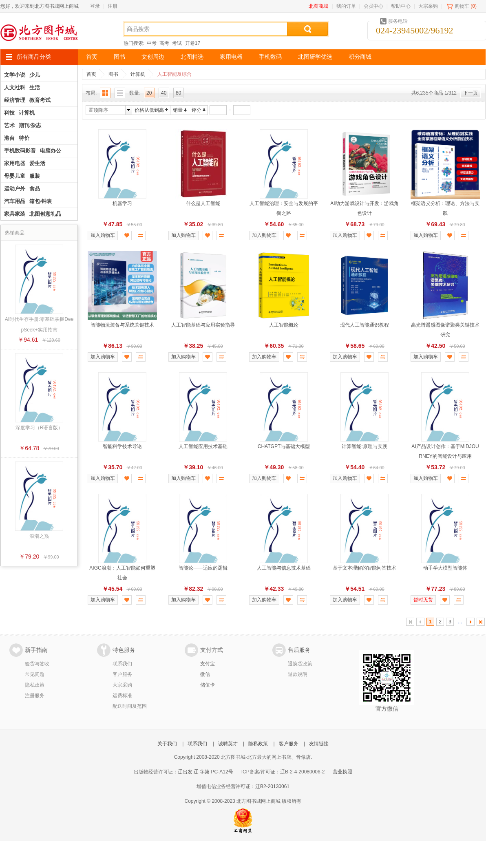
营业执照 (342, 772)
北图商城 (318, 6)
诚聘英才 (228, 744)
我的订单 (346, 6)
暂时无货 (423, 600)
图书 (119, 57)
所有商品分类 (34, 57)
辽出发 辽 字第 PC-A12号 (205, 772)
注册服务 (35, 696)
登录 (95, 6)
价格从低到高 (149, 110)
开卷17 (193, 43)
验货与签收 (37, 664)
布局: (91, 93)
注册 (113, 6)
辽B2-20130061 (272, 786)
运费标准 (122, 696)
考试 (177, 43)
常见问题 (35, 674)
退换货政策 (300, 664)
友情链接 (319, 744)
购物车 (462, 6)
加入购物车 (103, 235)
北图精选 (192, 57)
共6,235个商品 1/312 (434, 93)
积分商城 (360, 57)
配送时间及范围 (130, 706)
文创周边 (153, 57)
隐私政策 (35, 685)
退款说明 (298, 674)
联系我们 (122, 664)
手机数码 (270, 57)
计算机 (138, 74)
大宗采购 (428, 6)
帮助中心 (401, 6)
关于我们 (167, 744)
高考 (164, 43)
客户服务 (122, 674)
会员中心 (373, 6)
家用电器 (231, 57)
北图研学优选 (315, 57)
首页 (92, 57)
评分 (197, 110)
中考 (152, 43)
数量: (135, 93)
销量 (178, 110)
